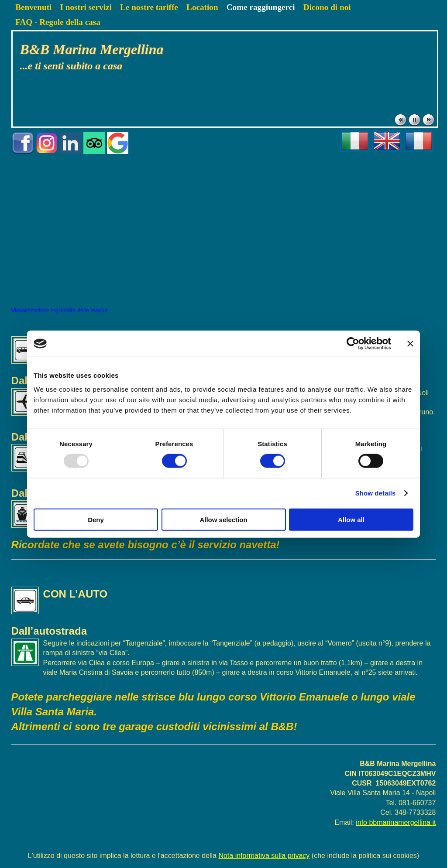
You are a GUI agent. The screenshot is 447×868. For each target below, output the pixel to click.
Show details (376, 493)
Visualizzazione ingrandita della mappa (60, 310)
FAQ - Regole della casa (58, 22)
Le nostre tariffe (149, 7)
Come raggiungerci (261, 7)
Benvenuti (33, 7)
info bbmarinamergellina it (396, 822)
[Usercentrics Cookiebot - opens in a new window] (353, 344)
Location (202, 7)
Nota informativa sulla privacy (264, 856)
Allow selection (223, 519)
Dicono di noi (327, 7)
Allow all (351, 519)
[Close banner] (410, 344)
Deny (96, 519)
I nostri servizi (86, 7)
